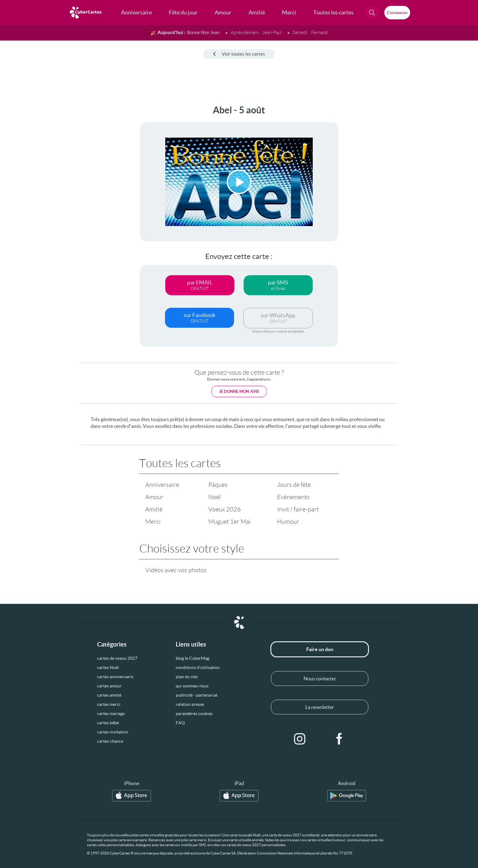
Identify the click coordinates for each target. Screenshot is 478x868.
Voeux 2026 (225, 509)
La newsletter (320, 707)
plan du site (187, 677)
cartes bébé (108, 723)
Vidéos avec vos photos (176, 570)
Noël (215, 497)
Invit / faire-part (298, 509)
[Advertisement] (51, 197)
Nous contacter (320, 678)
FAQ (180, 723)
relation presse (190, 704)
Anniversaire (162, 485)
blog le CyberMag (192, 658)
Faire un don (320, 649)
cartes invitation (113, 732)
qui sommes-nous (192, 686)
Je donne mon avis (239, 391)
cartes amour (110, 686)
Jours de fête (294, 485)
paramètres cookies (194, 714)
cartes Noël (108, 667)
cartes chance (110, 741)
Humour (288, 522)
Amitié (154, 509)
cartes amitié (109, 695)
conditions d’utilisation (198, 667)
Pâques (218, 485)
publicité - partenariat (197, 695)
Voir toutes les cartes (239, 54)
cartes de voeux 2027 (117, 658)
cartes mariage (111, 714)
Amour (154, 497)
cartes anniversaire (115, 677)
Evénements (293, 497)
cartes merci (109, 704)
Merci (153, 522)
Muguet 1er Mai (229, 522)
